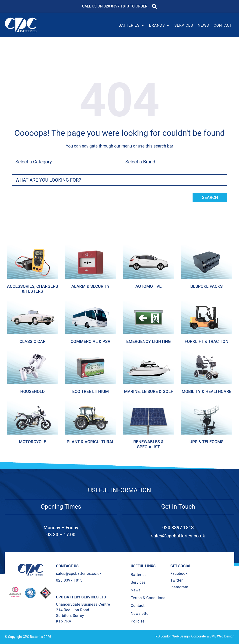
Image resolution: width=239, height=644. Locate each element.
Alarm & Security (91, 286)
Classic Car (32, 341)
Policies (138, 621)
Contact (138, 606)
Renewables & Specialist (148, 444)
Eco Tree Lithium (91, 391)
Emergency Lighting (149, 341)
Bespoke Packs (207, 286)
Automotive (148, 286)
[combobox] (119, 180)
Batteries (139, 575)
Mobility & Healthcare (206, 391)
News (136, 590)
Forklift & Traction (206, 341)
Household (33, 391)
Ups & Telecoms (207, 442)
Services (138, 582)
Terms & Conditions (148, 598)
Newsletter (140, 613)
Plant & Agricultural (91, 442)
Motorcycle (32, 442)
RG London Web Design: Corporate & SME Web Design (195, 636)
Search (210, 197)
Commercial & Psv (91, 341)
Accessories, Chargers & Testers (32, 289)
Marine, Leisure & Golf (148, 391)
